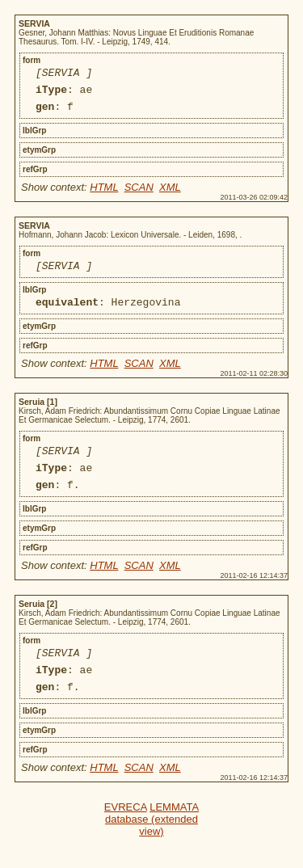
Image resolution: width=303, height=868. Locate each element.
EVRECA (126, 834)
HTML (104, 194)
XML (170, 194)
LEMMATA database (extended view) (152, 846)
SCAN (139, 194)
